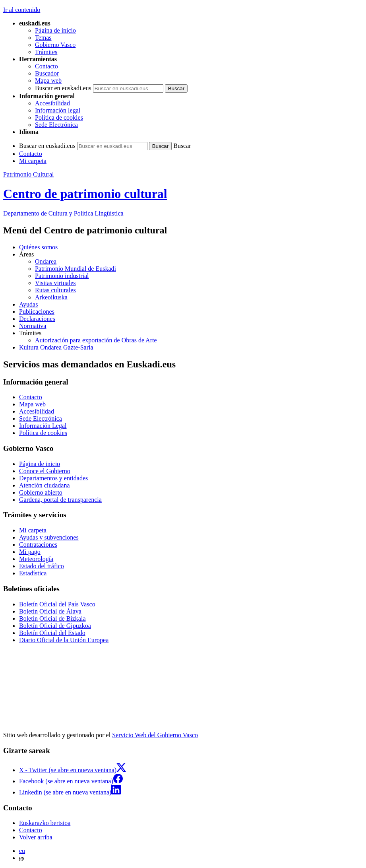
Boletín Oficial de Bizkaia (52, 618)
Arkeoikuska (51, 297)
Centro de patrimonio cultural (85, 194)
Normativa (33, 326)
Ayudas (28, 304)
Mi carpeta (33, 161)
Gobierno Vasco (55, 45)
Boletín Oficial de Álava (50, 611)
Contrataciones (38, 545)
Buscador (47, 73)
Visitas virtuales (55, 283)
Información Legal (43, 426)
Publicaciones (37, 312)
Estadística (33, 573)
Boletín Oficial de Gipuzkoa (55, 626)
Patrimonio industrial (62, 276)
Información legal (58, 110)
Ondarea (46, 261)
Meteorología (36, 559)
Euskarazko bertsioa (45, 823)
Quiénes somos (38, 247)
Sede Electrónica (56, 125)
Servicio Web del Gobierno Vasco (155, 735)
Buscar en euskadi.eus (63, 88)
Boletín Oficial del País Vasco (57, 604)
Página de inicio (55, 30)
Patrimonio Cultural (29, 174)
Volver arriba (36, 837)
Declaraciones (37, 319)
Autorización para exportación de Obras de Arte (96, 340)
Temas (43, 38)
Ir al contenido (22, 10)
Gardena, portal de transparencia (60, 500)
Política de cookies (59, 117)
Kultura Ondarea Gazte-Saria (56, 347)
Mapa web (48, 81)
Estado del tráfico (42, 566)
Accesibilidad (52, 103)
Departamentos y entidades (53, 478)
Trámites (46, 52)
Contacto (46, 66)
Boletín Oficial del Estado (52, 633)
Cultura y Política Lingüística (63, 213)
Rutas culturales (55, 290)
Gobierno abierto (41, 492)
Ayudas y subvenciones (49, 537)
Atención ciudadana (45, 485)
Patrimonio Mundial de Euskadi (76, 269)
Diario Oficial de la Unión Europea (64, 640)
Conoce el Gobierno (45, 471)
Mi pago (30, 552)
